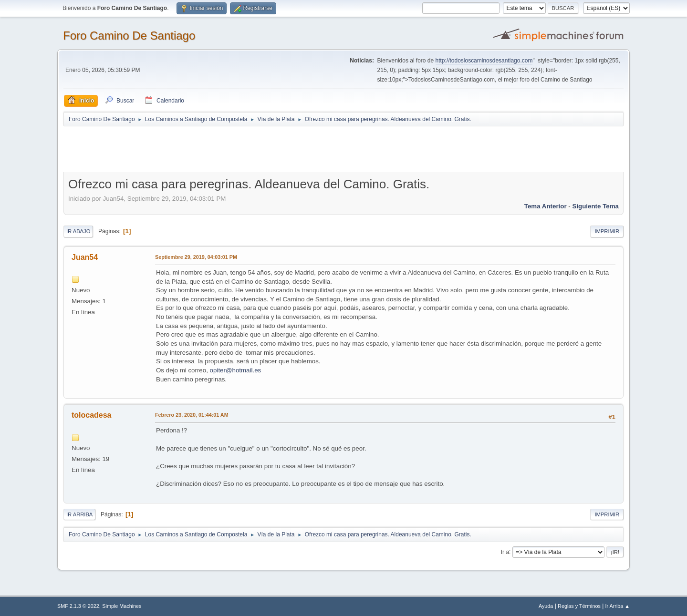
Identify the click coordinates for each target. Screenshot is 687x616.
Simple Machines (122, 606)
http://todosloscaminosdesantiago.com (484, 61)
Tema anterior (546, 206)
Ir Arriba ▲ (618, 606)
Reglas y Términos (579, 606)
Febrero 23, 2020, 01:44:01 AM (192, 415)
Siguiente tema (595, 206)
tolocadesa (92, 415)
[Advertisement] (231, 149)
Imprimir (607, 231)
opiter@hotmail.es (236, 370)
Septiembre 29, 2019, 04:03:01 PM (196, 257)
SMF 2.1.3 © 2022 (78, 606)
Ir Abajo (78, 231)
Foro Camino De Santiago (129, 36)
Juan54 (85, 257)
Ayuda (546, 606)
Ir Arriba (79, 514)
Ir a (505, 552)
